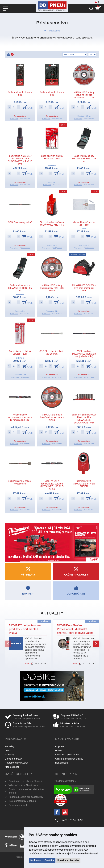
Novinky (44, 621)
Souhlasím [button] (36, 860)
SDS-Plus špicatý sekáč (20, 222)
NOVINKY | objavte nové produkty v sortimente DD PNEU (25, 629)
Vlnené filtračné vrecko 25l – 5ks (84, 224)
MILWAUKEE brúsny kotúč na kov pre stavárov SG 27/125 (84, 95)
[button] (8, 644)
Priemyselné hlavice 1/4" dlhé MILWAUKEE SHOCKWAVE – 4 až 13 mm (20, 160)
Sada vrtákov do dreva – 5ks (20, 94)
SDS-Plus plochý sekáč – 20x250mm (52, 352)
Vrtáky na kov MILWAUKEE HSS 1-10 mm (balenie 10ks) (84, 354)
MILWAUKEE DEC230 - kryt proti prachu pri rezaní (84, 288)
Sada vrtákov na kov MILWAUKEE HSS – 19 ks (84, 159)
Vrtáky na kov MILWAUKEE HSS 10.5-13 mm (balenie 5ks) (20, 417)
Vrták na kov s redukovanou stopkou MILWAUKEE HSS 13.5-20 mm (52, 485)
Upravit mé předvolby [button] (68, 860)
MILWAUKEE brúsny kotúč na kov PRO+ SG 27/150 (52, 417)
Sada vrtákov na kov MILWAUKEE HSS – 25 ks (20, 288)
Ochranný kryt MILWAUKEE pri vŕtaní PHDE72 (84, 484)
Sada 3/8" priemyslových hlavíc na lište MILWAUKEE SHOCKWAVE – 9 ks (84, 419)
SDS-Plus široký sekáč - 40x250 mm (20, 482)
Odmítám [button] (49, 860)
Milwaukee (55, 31)
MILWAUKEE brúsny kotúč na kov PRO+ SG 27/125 (52, 288)
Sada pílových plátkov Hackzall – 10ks (52, 157)
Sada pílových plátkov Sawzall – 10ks (20, 352)
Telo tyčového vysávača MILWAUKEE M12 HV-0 (52, 224)
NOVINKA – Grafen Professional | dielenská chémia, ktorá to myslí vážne (75, 629)
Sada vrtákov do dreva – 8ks (52, 94)
